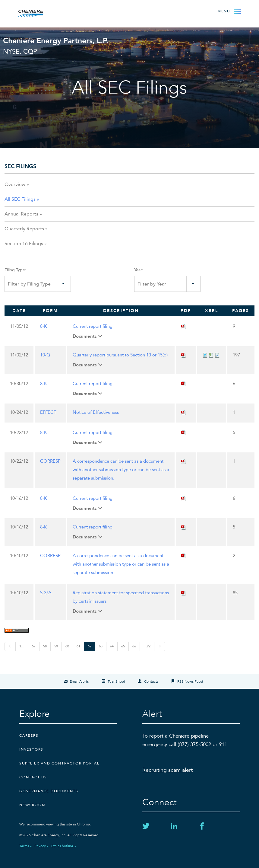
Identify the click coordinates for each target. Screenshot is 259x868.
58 (45, 646)
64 (112, 646)
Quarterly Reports (24, 229)
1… (22, 646)
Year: (139, 270)
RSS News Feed (190, 681)
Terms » (25, 846)
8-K (43, 326)
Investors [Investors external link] (31, 749)
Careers (29, 736)
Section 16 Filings (24, 244)
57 (34, 646)
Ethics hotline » (64, 846)
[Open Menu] (228, 11)
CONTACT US (33, 777)
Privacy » (41, 846)
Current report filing (93, 326)
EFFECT (48, 412)
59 (56, 646)
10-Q (45, 355)
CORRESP (50, 461)
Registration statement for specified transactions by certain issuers (121, 597)
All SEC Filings (20, 199)
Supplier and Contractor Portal (59, 763)
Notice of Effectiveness (96, 412)
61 (78, 646)
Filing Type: (15, 270)
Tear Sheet (116, 681)
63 (101, 646)
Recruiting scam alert (167, 770)
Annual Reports (21, 214)
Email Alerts (79, 681)
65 (123, 646)
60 (67, 646)
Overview (15, 184)
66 (134, 646)
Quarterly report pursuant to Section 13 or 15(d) (120, 355)
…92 (147, 646)
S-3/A (46, 593)
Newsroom (32, 805)
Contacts (151, 681)
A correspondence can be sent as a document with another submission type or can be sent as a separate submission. (121, 470)
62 (90, 646)
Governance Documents (49, 791)
